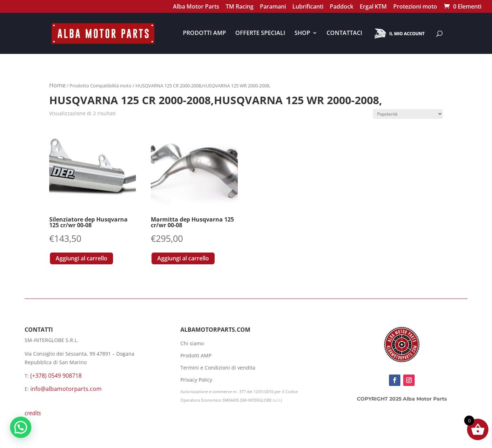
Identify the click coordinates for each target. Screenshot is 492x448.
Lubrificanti (308, 7)
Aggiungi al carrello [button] (81, 258)
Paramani (273, 7)
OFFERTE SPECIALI (260, 34)
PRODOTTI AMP (204, 34)
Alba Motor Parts (196, 7)
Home (57, 85)
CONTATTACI (344, 34)
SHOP (302, 34)
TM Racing (240, 7)
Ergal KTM (373, 7)
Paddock (342, 7)
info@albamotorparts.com (66, 389)
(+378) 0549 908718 (56, 376)
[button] (21, 427)
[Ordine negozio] (408, 114)
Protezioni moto (415, 7)
